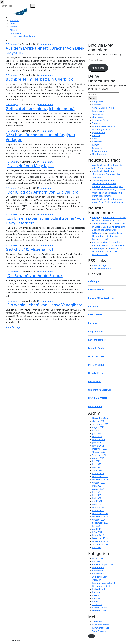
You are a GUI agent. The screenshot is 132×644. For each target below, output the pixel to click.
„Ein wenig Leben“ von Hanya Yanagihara (44, 305)
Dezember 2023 (100, 449)
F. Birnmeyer (12, 44)
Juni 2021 (97, 495)
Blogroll (14, 27)
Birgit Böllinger (96, 290)
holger (95, 218)
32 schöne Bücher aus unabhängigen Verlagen (40, 137)
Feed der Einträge (101, 625)
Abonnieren (98, 68)
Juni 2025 (97, 433)
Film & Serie (98, 111)
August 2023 (98, 458)
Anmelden (97, 622)
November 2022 (100, 480)
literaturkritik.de (97, 365)
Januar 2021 (98, 510)
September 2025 (100, 424)
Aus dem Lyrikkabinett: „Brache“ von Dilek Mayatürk (45, 50)
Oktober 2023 (99, 452)
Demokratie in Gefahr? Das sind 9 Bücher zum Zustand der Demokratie (109, 227)
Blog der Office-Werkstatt (101, 298)
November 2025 (100, 418)
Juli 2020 (96, 526)
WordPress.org (99, 631)
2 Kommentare (46, 44)
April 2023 (97, 470)
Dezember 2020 (100, 514)
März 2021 (97, 504)
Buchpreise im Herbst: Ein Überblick (39, 79)
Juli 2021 (96, 492)
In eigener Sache (100, 120)
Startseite (14, 21)
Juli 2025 (96, 430)
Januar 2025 (98, 443)
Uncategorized (99, 154)
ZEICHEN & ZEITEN (98, 398)
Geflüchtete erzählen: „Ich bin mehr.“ (40, 108)
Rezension (97, 142)
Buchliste (97, 105)
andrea (96, 242)
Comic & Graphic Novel (103, 108)
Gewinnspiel (98, 117)
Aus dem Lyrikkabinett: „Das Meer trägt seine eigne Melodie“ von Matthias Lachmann (109, 193)
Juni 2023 (97, 464)
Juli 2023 (96, 461)
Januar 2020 (98, 535)
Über (12, 24)
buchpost (93, 323)
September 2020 (100, 523)
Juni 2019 (97, 548)
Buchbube (93, 306)
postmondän (95, 381)
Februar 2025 (99, 440)
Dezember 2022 (100, 477)
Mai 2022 (97, 486)
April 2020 (97, 529)
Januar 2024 (98, 446)
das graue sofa (96, 331)
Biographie (98, 102)
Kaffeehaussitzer (97, 340)
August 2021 (98, 489)
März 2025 (97, 436)
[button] (92, 636)
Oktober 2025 (99, 421)
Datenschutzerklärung (25, 36)
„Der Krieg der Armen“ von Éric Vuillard (42, 192)
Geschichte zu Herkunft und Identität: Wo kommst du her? (107, 236)
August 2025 (98, 427)
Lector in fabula (96, 348)
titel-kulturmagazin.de (100, 390)
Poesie (95, 139)
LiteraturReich (96, 373)
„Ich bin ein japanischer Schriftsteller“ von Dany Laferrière (45, 221)
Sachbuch (97, 148)
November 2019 (100, 541)
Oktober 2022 (99, 483)
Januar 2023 (98, 473)
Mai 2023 (97, 467)
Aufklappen (94, 281)
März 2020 (97, 532)
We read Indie (95, 407)
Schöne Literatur (100, 151)
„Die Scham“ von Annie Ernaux (34, 275)
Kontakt (14, 30)
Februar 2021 (99, 507)
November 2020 (100, 517)
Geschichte (98, 114)
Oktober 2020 (99, 520)
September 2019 (100, 544)
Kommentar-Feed (101, 628)
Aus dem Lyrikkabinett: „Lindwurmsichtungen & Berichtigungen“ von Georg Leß (108, 183)
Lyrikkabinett (99, 132)
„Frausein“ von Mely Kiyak (30, 166)
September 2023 (100, 455)
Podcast (96, 136)
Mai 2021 (97, 498)
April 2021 (97, 501)
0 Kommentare (46, 75)
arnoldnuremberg (101, 224)
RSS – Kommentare (101, 268)
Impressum (15, 33)
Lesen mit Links (96, 356)
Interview (97, 123)
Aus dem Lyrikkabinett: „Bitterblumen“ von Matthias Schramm (106, 174)
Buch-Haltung (95, 315)
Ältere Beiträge (13, 327)
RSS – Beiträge (99, 265)
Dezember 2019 (100, 538)
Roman (96, 145)
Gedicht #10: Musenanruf (29, 249)
